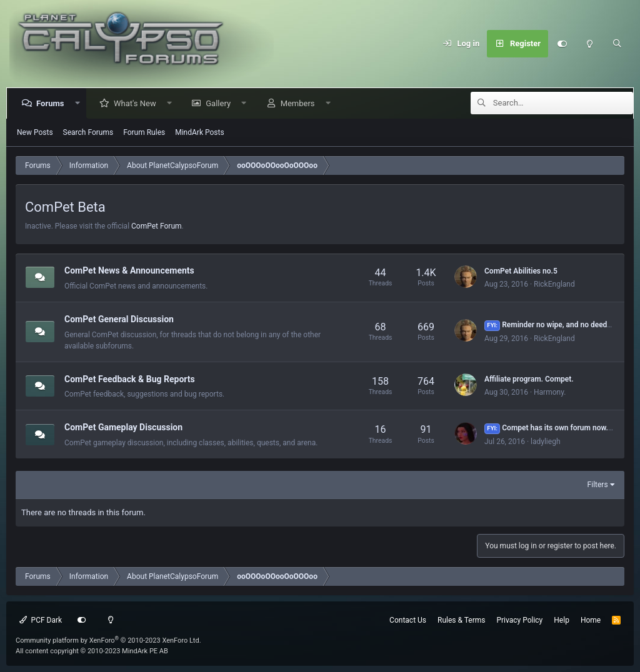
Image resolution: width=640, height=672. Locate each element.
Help (562, 620)
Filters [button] (598, 485)
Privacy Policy (519, 620)
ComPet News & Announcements (129, 270)
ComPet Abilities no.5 (521, 271)
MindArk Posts (199, 132)
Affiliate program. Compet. (529, 379)
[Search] (617, 44)
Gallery (221, 103)
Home (591, 620)
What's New (137, 103)
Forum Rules (144, 132)
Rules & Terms (461, 620)
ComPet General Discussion (119, 319)
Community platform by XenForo (108, 640)
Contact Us (408, 620)
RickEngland (554, 284)
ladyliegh (545, 442)
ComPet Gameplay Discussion (123, 427)
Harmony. (550, 392)
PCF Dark (41, 620)
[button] (80, 103)
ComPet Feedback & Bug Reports (130, 378)
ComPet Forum (157, 226)
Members (300, 103)
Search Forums (88, 132)
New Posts (35, 132)
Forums (52, 103)
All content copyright (92, 651)
